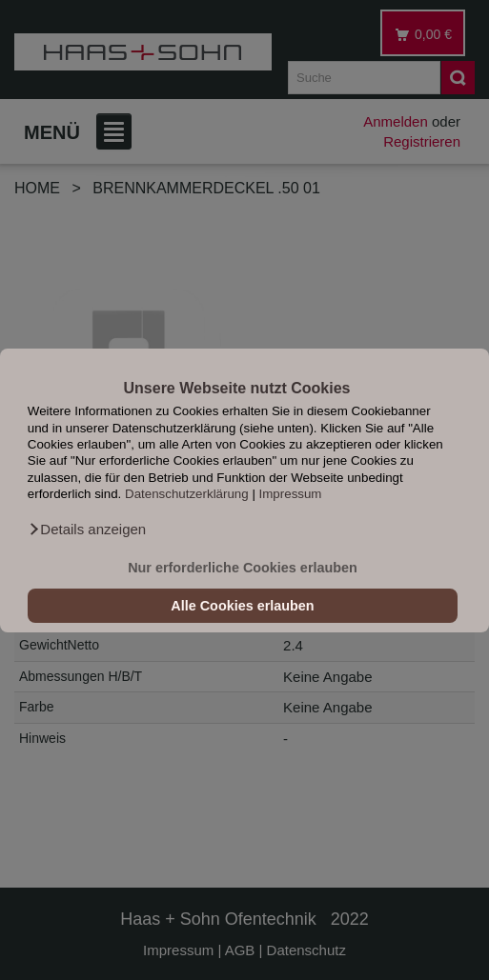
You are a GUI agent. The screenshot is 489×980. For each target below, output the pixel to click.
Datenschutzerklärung (187, 494)
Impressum (291, 494)
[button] (87, 530)
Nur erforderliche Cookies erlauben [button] (243, 568)
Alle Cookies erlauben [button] (242, 606)
